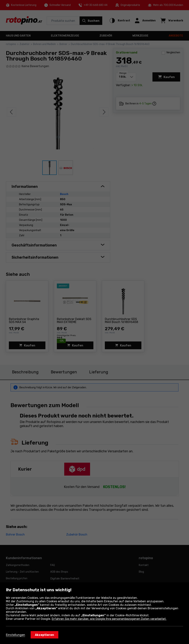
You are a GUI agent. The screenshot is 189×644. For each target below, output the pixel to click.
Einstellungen (16, 635)
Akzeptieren (44, 635)
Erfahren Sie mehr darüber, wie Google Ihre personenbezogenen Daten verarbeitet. (109, 619)
